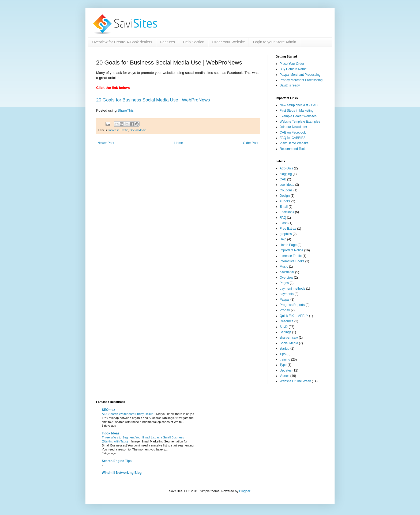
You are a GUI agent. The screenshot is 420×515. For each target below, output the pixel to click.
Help (283, 239)
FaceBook (287, 212)
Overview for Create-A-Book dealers (122, 42)
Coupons (286, 190)
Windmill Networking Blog (122, 473)
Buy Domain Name (293, 69)
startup (285, 349)
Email (284, 207)
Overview (286, 278)
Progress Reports (292, 305)
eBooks (285, 201)
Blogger (245, 491)
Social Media (138, 130)
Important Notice (291, 250)
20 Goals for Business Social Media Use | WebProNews (153, 100)
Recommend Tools (293, 149)
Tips (283, 354)
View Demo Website (294, 143)
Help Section (194, 42)
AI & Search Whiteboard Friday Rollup (128, 414)
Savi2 (284, 327)
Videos (284, 376)
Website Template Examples (300, 122)
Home (179, 143)
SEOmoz (108, 410)
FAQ (283, 218)
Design (285, 196)
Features (168, 42)
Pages (284, 283)
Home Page (288, 245)
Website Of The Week (295, 381)
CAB (283, 179)
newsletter (287, 272)
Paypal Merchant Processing (300, 75)
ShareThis (126, 110)
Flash (284, 223)
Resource (286, 321)
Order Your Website (229, 42)
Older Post (251, 143)
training (285, 359)
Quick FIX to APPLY (294, 316)
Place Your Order (292, 64)
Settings (285, 332)
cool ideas (287, 185)
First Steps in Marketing (297, 111)
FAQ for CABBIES (293, 138)
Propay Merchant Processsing (301, 80)
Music (284, 267)
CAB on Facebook (293, 132)
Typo (283, 365)
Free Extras (288, 229)
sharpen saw (289, 338)
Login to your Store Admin (274, 42)
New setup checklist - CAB (299, 105)
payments (287, 294)
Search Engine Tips (117, 461)
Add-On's (286, 168)
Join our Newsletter (293, 127)
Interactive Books (292, 261)
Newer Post (106, 143)
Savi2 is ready (290, 85)
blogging (286, 174)
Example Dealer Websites (298, 116)
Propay (285, 310)
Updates (286, 370)
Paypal (285, 300)
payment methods (292, 289)
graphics (286, 234)
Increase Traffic (118, 130)
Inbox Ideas (111, 433)
